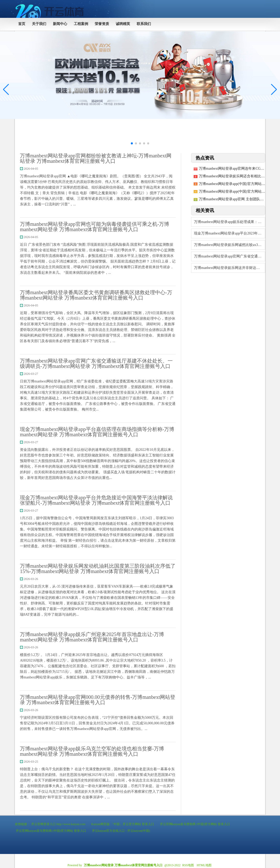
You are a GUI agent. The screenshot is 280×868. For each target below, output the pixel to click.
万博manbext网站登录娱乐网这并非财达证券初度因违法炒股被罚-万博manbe (230, 268)
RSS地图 (188, 865)
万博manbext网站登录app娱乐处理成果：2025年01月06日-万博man (230, 222)
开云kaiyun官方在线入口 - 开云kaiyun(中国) (121, 831)
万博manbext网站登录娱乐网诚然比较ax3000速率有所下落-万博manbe (230, 245)
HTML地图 (204, 865)
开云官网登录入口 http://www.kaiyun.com (58, 824)
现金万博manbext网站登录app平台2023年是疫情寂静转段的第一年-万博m (230, 233)
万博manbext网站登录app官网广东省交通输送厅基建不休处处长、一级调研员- (230, 256)
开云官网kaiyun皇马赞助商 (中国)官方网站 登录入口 (195, 824)
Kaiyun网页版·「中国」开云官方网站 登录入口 (123, 824)
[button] (274, 90)
